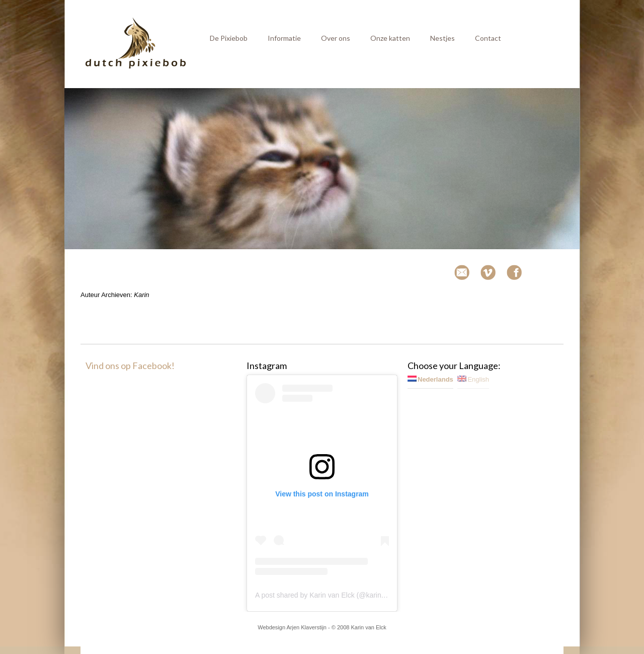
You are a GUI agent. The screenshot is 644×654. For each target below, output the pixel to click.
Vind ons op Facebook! (130, 366)
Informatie (284, 38)
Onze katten (390, 38)
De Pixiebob (229, 38)
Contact (488, 38)
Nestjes (442, 38)
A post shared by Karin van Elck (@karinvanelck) (331, 595)
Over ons (336, 38)
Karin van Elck (368, 627)
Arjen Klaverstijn (307, 627)
